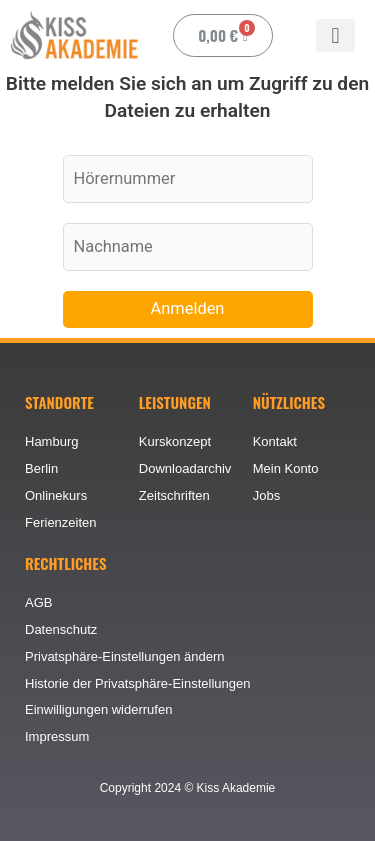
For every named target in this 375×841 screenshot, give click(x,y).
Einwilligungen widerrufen (98, 709)
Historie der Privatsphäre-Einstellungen (137, 683)
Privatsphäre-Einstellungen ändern (124, 656)
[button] (335, 35)
